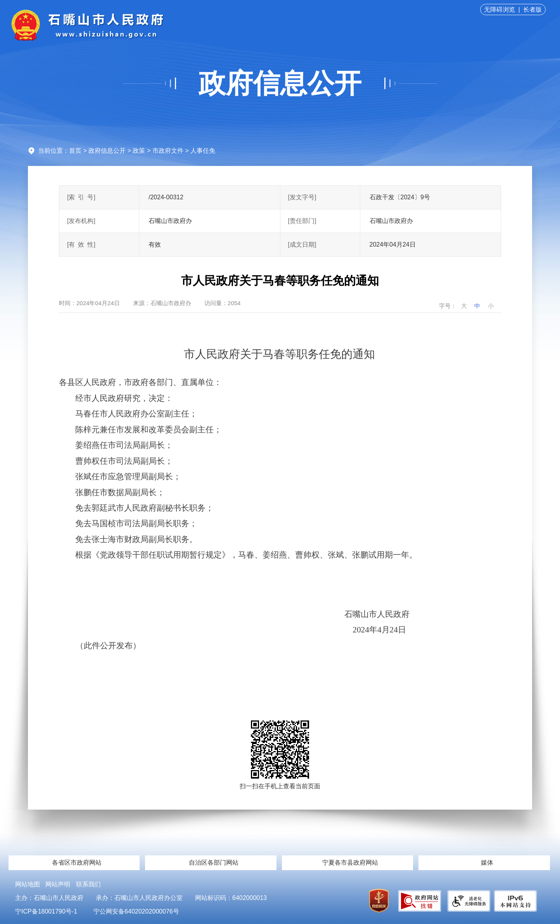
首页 (75, 151)
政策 (139, 151)
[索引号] (81, 197)
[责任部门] (302, 221)
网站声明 (58, 884)
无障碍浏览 (500, 9)
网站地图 (28, 884)
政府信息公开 (280, 83)
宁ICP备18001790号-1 (46, 911)
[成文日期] (302, 244)
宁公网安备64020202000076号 (136, 911)
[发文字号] (302, 197)
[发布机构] (81, 221)
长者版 (532, 9)
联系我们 (88, 884)
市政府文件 (168, 151)
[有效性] (81, 244)
